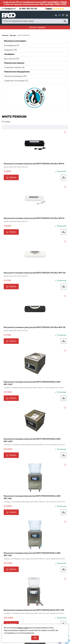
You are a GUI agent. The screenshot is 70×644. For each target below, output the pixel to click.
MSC (52, 4)
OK (35, 638)
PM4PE (55, 2)
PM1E (64, 4)
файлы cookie (23, 628)
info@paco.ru (10, 9)
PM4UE (63, 2)
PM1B (57, 4)
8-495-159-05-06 (28, 9)
